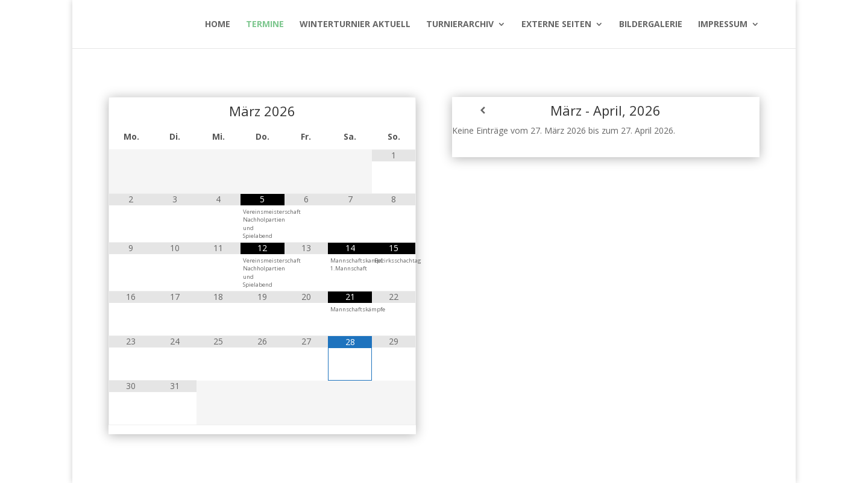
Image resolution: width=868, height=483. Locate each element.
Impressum (723, 25)
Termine (265, 25)
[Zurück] (483, 110)
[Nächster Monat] (394, 111)
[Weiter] (729, 110)
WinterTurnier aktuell (355, 25)
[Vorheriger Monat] (131, 111)
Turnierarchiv (460, 25)
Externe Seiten (556, 25)
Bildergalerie (651, 25)
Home (218, 25)
